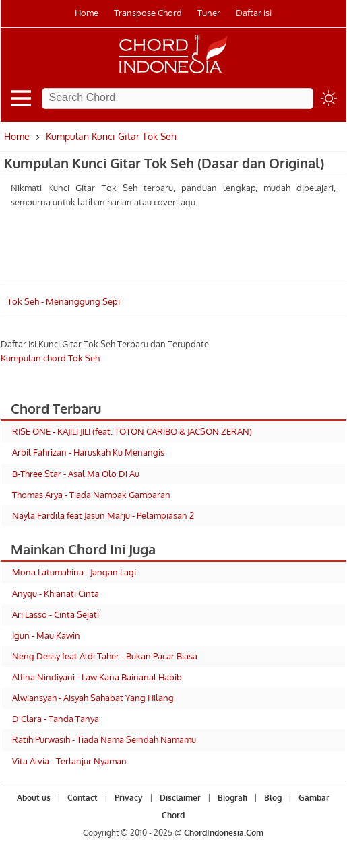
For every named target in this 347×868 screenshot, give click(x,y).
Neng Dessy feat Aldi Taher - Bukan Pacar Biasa (105, 656)
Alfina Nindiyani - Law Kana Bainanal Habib (97, 677)
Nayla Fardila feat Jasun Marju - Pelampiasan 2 (103, 515)
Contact (83, 798)
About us (34, 798)
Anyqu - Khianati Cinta (56, 593)
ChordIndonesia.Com (224, 833)
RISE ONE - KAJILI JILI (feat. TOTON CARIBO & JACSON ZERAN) (132, 431)
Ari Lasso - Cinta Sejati (56, 614)
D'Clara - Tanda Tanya (56, 719)
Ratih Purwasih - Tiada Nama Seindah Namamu (104, 739)
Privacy (129, 798)
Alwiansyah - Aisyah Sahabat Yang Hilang (93, 698)
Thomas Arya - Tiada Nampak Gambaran (91, 495)
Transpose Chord (148, 13)
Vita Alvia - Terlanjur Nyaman (69, 761)
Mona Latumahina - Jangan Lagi (74, 572)
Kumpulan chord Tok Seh (50, 358)
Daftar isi (254, 13)
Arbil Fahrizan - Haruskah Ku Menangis (88, 452)
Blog (273, 798)
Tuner (209, 13)
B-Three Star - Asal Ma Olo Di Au (76, 474)
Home (87, 13)
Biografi (232, 798)
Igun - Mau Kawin (46, 635)
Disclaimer (180, 798)
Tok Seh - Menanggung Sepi (64, 301)
